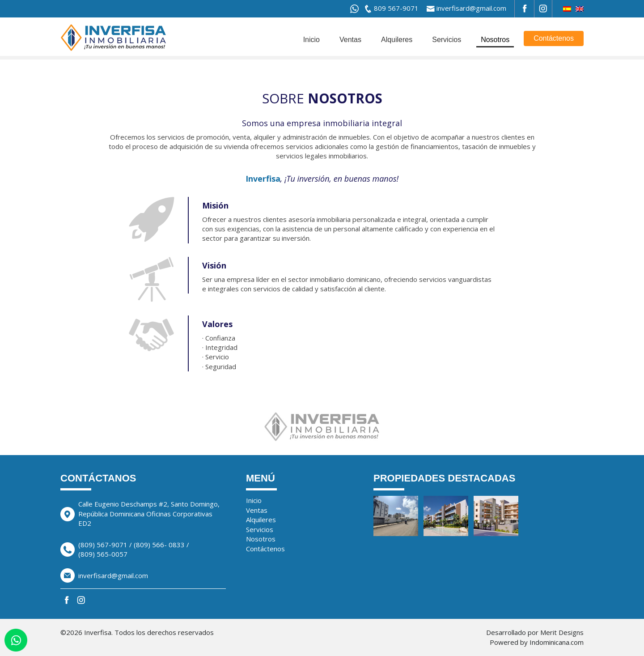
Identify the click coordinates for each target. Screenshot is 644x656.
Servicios (447, 40)
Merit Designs (562, 632)
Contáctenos (554, 38)
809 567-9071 (396, 8)
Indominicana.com (557, 642)
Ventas (350, 40)
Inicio (311, 40)
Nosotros (495, 40)
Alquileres (397, 40)
